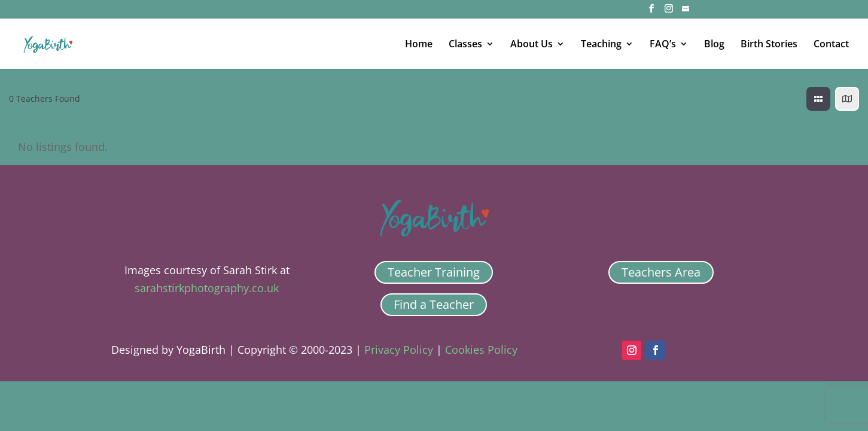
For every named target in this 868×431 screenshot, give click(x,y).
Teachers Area (661, 272)
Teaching (601, 45)
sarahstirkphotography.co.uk (207, 288)
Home (419, 45)
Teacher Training (434, 272)
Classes (465, 45)
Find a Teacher (434, 304)
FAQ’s (663, 45)
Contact (831, 45)
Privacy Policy (399, 350)
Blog (714, 45)
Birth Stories (769, 45)
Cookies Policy (481, 350)
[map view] (847, 99)
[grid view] (818, 99)
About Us (532, 45)
